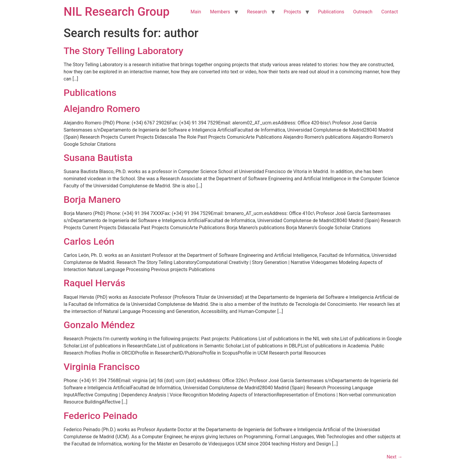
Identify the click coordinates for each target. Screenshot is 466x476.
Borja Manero (92, 200)
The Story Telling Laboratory (123, 51)
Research (257, 12)
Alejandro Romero (102, 109)
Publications (331, 12)
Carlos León (89, 241)
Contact (390, 12)
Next (395, 457)
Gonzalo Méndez (99, 325)
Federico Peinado (101, 416)
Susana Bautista (98, 158)
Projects (293, 12)
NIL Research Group (117, 12)
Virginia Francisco (102, 367)
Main (196, 12)
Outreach (363, 12)
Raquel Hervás (94, 283)
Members (220, 12)
